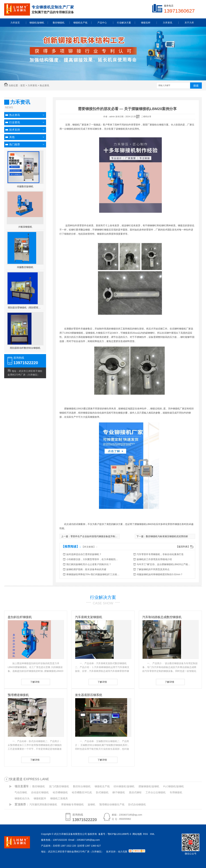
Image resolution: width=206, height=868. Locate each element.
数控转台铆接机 (82, 786)
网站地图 (137, 834)
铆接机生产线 (102, 786)
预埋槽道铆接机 (18, 695)
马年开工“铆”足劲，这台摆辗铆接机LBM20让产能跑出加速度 (163, 564)
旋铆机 (92, 804)
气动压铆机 (21, 792)
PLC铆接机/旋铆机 (174, 786)
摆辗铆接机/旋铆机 (149, 786)
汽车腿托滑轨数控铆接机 (43, 804)
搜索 (196, 86)
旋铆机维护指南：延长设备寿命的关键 (86, 569)
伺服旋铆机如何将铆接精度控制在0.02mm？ (160, 574)
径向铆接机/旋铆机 (124, 786)
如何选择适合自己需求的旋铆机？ (84, 554)
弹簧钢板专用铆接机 (72, 804)
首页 (23, 85)
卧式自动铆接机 (137, 804)
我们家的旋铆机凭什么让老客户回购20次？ (89, 564)
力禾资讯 (32, 85)
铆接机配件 (40, 798)
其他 (12, 137)
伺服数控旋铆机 (25, 186)
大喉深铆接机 (25, 227)
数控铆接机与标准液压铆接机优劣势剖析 (167, 536)
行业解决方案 (103, 597)
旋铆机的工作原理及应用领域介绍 (154, 559)
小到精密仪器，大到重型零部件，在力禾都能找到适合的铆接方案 (93, 559)
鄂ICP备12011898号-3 (119, 834)
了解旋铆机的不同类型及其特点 (153, 569)
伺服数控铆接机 (25, 267)
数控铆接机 (39, 786)
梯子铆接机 (119, 792)
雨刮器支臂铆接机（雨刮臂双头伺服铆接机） (25, 308)
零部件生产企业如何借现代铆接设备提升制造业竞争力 (99, 536)
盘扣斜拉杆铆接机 (20, 617)
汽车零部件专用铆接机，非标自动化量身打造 (160, 554)
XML (153, 834)
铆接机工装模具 (59, 798)
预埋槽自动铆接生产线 (112, 804)
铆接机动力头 (22, 798)
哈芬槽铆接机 (60, 792)
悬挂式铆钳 (135, 792)
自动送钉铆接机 (40, 792)
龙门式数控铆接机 (59, 786)
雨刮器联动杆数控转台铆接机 (25, 348)
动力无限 (123, 852)
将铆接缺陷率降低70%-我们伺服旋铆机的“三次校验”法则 (93, 574)
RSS (146, 834)
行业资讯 (15, 122)
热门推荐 (15, 144)
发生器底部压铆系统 (89, 695)
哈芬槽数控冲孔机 (82, 792)
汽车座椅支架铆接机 (89, 617)
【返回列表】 (183, 547)
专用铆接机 (176, 792)
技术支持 (15, 130)
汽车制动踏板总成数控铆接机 (162, 617)
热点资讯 (44, 85)
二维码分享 (146, 117)
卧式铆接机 (102, 792)
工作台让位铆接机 (156, 792)
